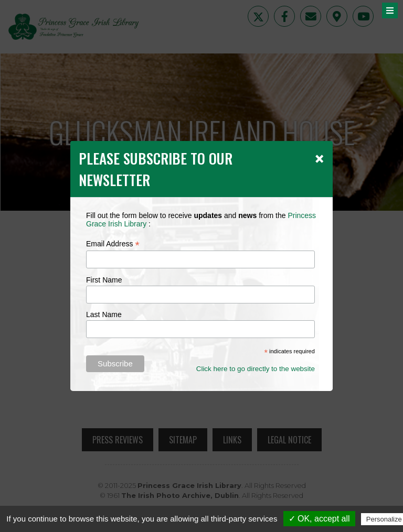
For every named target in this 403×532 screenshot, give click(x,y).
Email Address (113, 244)
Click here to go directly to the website (256, 369)
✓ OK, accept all (319, 519)
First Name (104, 280)
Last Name (104, 314)
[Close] (319, 158)
